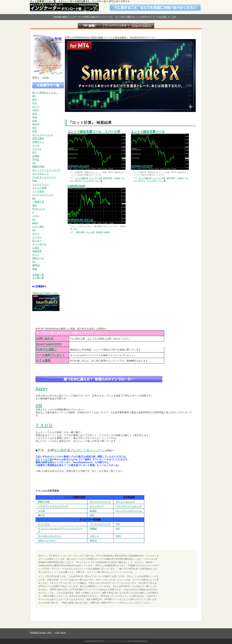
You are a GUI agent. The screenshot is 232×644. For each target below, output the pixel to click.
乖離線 (93, 529)
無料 (35, 205)
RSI (34, 128)
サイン (36, 255)
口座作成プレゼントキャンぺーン (82, 450)
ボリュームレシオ (125, 502)
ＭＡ (35, 103)
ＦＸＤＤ (44, 425)
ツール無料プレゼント (51, 355)
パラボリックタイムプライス (53, 506)
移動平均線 (38, 166)
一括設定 (117, 178)
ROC (118, 536)
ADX (35, 121)
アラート (37, 149)
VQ (34, 163)
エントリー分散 (96, 178)
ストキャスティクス (100, 524)
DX (34, 262)
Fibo (35, 181)
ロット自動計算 (82, 178)
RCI (34, 152)
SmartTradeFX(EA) (49, 344)
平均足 (36, 159)
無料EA (36, 265)
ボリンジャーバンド (43, 135)
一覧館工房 (38, 202)
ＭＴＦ (36, 107)
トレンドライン (41, 184)
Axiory (42, 389)
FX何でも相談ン (47, 349)
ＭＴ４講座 (43, 361)
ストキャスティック (43, 195)
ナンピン (37, 237)
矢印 (35, 114)
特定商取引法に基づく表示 (41, 633)
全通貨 (36, 156)
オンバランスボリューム (129, 511)
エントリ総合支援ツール (148, 132)
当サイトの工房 (44, 459)
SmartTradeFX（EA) (47, 293)
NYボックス (39, 209)
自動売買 (37, 251)
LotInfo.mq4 (76, 186)
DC (34, 219)
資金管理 (100, 232)
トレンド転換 (39, 188)
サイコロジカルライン (50, 536)
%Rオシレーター (47, 540)
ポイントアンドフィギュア (46, 170)
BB (34, 198)
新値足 (93, 511)
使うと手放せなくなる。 (45, 93)
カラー (36, 234)
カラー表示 (38, 227)
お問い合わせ (45, 338)
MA (34, 96)
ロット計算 (90, 232)
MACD (36, 124)
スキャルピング (41, 174)
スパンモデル (39, 244)
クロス (36, 216)
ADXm (36, 110)
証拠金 (107, 232)
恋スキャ (37, 241)
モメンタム (44, 524)
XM (39, 406)
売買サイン (38, 142)
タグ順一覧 (38, 278)
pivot (35, 117)
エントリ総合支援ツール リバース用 (94, 132)
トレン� (99, 181)
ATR (35, 131)
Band (35, 223)
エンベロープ (97, 506)
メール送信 (38, 191)
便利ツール (38, 258)
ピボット (94, 536)
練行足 (41, 515)
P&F (92, 515)
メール (36, 145)
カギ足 (41, 511)
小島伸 (45, 78)
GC (34, 230)
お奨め (36, 248)
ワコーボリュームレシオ (129, 506)
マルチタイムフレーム (44, 177)
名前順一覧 (38, 275)
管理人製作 (38, 138)
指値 (35, 269)
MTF (35, 100)
